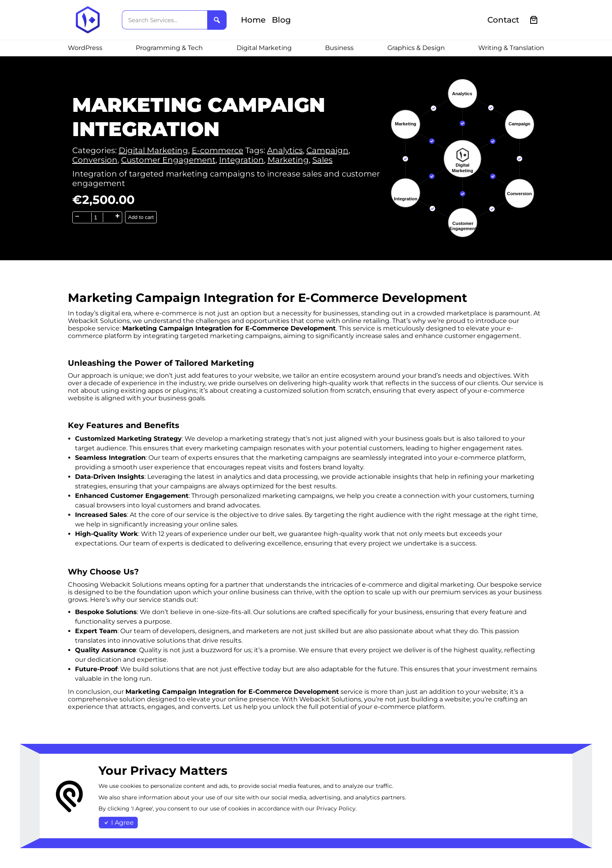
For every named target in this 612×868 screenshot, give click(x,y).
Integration (242, 160)
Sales (322, 160)
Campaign (327, 150)
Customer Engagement (168, 160)
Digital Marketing (153, 150)
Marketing (288, 160)
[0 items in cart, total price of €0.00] (534, 20)
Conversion (95, 160)
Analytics (285, 150)
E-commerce (217, 150)
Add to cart (141, 217)
